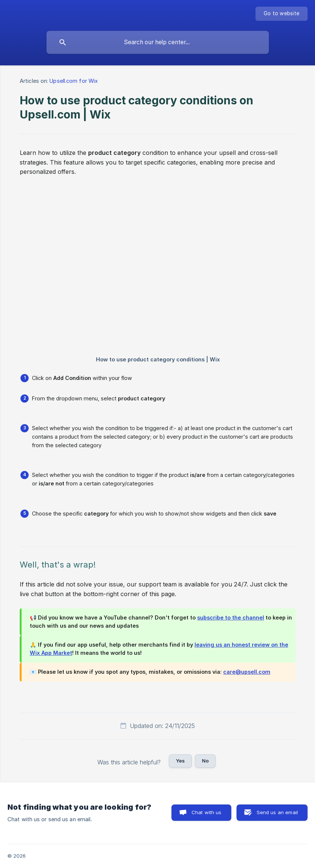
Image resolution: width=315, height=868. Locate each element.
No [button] (205, 761)
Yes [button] (180, 761)
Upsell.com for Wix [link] (74, 81)
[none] (282, 14)
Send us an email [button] (277, 812)
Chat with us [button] (207, 812)
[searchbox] (158, 42)
